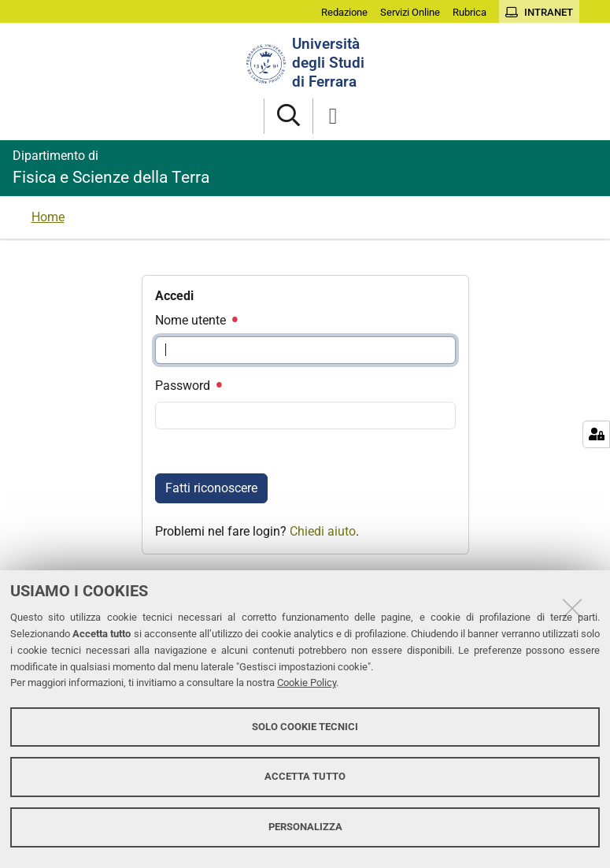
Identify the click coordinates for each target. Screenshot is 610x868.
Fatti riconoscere (211, 488)
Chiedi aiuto (323, 531)
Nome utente (196, 320)
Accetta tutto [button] (305, 776)
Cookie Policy (307, 683)
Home (48, 217)
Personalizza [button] (305, 827)
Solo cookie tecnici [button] (305, 727)
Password (188, 386)
